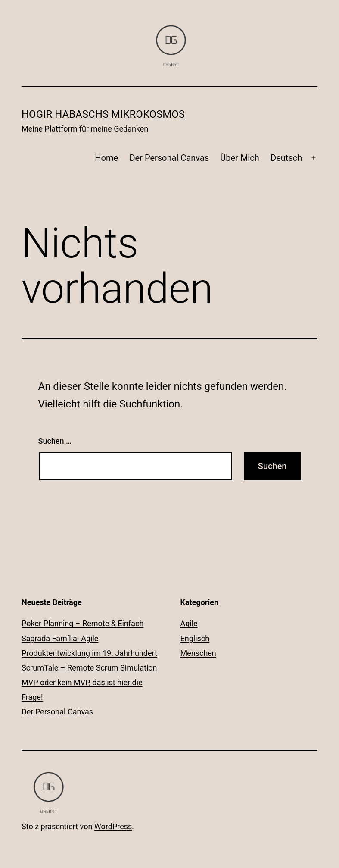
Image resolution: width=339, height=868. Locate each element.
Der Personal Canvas (169, 158)
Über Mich (239, 158)
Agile (189, 623)
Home (106, 158)
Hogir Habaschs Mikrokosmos (103, 114)
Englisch (195, 638)
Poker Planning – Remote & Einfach (82, 623)
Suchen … (55, 441)
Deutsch (286, 158)
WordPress (113, 826)
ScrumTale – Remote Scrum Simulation (89, 668)
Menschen (198, 653)
